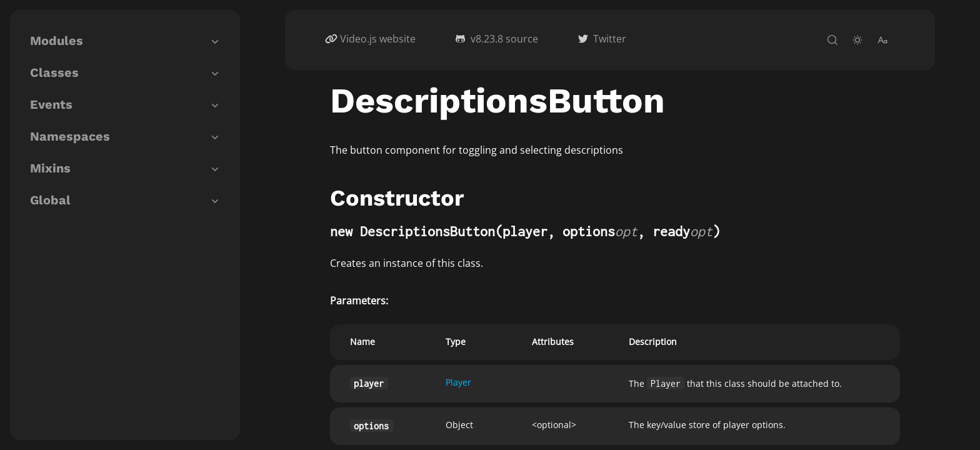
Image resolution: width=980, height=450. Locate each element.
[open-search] (832, 40)
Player (458, 382)
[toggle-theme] (857, 40)
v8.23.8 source (504, 39)
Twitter (610, 39)
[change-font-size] (882, 40)
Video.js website (378, 39)
